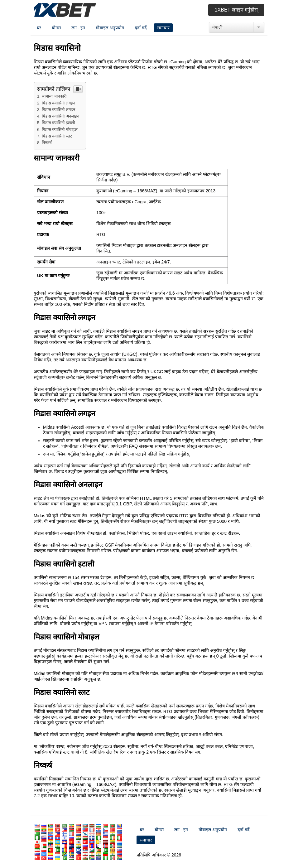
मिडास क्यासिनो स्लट (57, 136)
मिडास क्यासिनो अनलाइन (60, 116)
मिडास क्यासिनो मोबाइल (60, 130)
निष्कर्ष (47, 143)
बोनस (56, 28)
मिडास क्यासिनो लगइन (58, 103)
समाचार (163, 28)
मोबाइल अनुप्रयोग (110, 28)
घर (39, 28)
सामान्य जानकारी (54, 96)
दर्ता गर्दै (141, 28)
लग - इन (78, 28)
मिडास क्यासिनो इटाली (58, 123)
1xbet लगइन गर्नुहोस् (236, 10)
